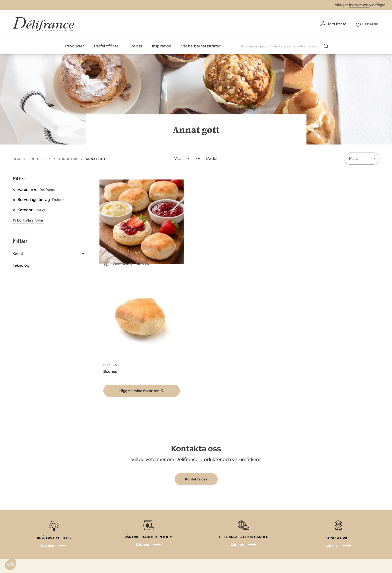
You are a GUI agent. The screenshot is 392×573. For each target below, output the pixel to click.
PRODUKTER (40, 158)
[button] (142, 301)
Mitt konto (327, 24)
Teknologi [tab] (21, 264)
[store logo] (43, 23)
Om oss (135, 45)
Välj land (115, 526)
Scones (110, 281)
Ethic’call (115, 517)
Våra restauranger (124, 535)
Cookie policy (120, 508)
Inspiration (162, 45)
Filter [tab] (19, 178)
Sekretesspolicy (179, 499)
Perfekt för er (106, 45)
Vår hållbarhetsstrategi (202, 45)
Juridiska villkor (178, 508)
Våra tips (172, 526)
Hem (17, 158)
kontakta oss (359, 5)
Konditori (68, 158)
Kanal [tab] (18, 253)
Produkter (75, 45)
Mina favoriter (367, 24)
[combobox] (284, 45)
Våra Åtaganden (179, 517)
